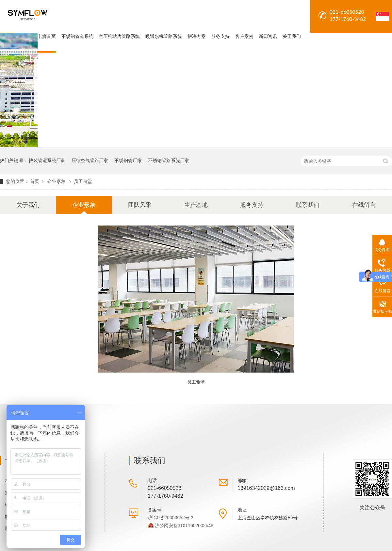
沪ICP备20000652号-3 (171, 518)
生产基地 (196, 205)
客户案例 (244, 36)
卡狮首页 (47, 36)
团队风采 (140, 205)
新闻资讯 (268, 36)
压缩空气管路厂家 (90, 160)
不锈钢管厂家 (128, 160)
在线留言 (364, 205)
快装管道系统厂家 (47, 160)
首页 (35, 181)
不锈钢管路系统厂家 (169, 160)
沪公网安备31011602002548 (184, 526)
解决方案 (197, 36)
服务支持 (220, 36)
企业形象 (57, 181)
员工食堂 (83, 181)
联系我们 (308, 205)
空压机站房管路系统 (119, 36)
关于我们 (292, 36)
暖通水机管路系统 (164, 36)
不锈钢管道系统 (77, 36)
